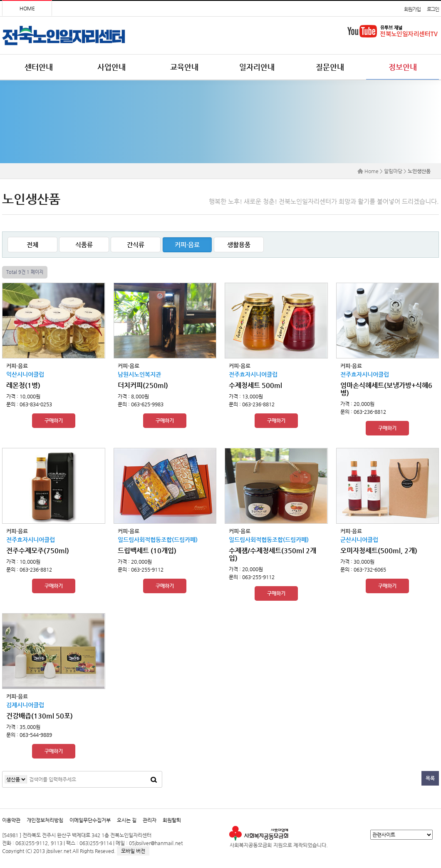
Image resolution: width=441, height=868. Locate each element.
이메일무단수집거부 (90, 820)
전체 (32, 245)
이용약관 (11, 820)
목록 (430, 778)
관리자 (150, 820)
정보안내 (403, 67)
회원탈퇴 (172, 820)
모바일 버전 (133, 851)
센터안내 (39, 67)
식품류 (84, 245)
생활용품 (239, 245)
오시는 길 (127, 820)
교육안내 (184, 67)
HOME (27, 8)
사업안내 (111, 67)
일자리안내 (257, 67)
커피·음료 (187, 245)
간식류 (136, 245)
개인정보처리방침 (45, 820)
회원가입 (412, 9)
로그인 (433, 9)
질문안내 (330, 67)
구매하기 (54, 420)
